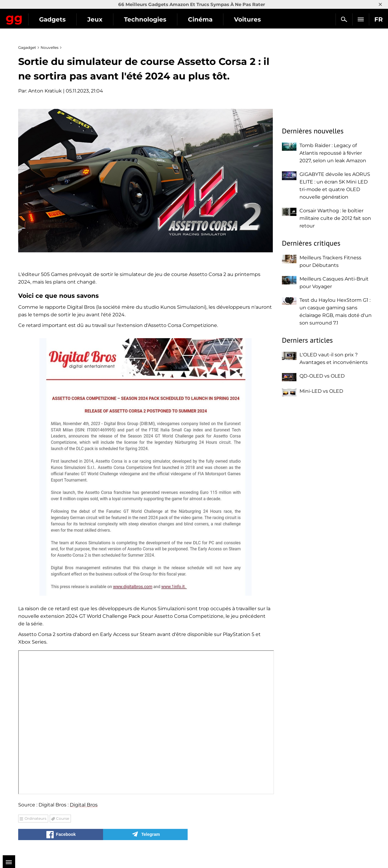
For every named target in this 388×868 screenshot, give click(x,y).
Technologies (199, 19)
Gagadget (41, 17)
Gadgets (106, 19)
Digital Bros (84, 805)
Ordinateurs (35, 818)
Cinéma (254, 19)
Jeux (148, 19)
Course (63, 818)
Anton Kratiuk (45, 91)
